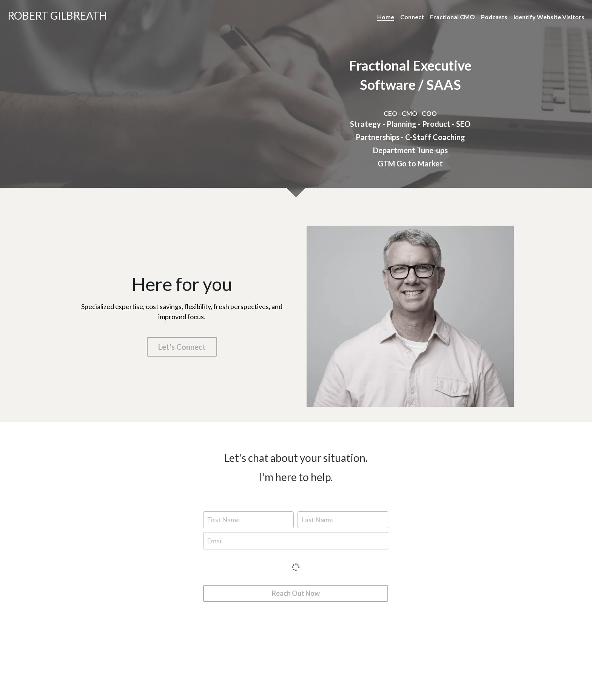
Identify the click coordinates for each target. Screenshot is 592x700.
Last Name (317, 520)
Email (215, 541)
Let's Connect (182, 347)
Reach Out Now (296, 593)
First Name (223, 520)
